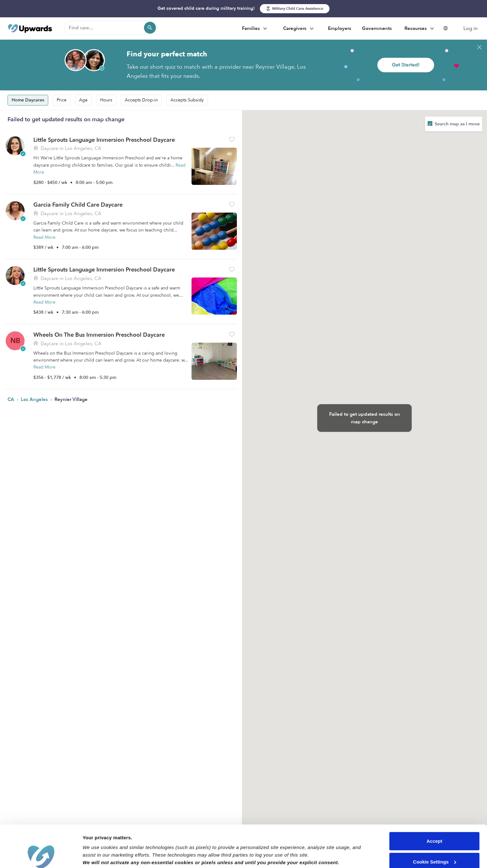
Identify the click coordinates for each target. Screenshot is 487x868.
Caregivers (299, 29)
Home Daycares (28, 100)
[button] (232, 139)
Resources (420, 29)
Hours (106, 100)
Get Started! (406, 65)
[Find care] (111, 28)
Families (255, 29)
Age (83, 100)
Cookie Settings (435, 822)
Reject (434, 843)
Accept (434, 802)
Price (62, 100)
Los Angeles (35, 399)
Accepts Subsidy (187, 100)
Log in (470, 28)
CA (11, 399)
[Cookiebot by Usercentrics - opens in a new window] (41, 856)
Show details (97, 856)
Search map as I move (457, 124)
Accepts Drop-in (141, 100)
